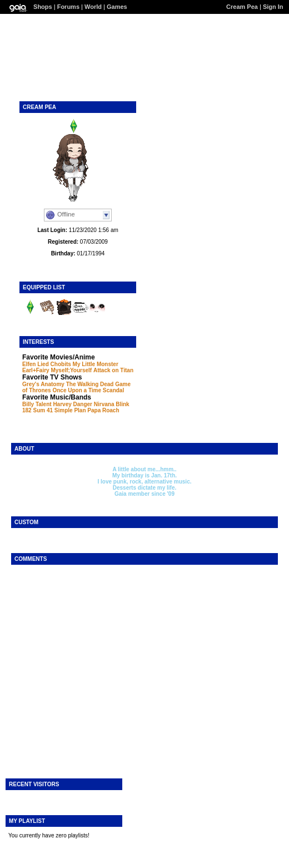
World (93, 7)
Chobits (61, 364)
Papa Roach (103, 410)
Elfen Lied (36, 364)
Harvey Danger (73, 404)
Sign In (273, 7)
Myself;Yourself (71, 370)
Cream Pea (242, 7)
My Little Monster (96, 364)
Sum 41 (43, 410)
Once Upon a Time (77, 390)
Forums (68, 7)
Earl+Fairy (36, 370)
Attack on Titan (113, 370)
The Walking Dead (90, 384)
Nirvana (104, 404)
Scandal (113, 390)
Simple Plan (70, 410)
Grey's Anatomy (43, 384)
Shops (43, 7)
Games (117, 7)
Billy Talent (37, 404)
